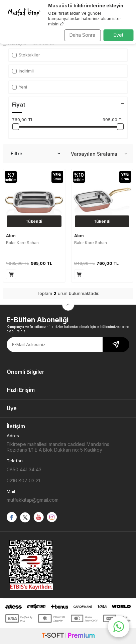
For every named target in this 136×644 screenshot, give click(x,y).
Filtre (35, 154)
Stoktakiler (26, 55)
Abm (11, 236)
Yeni (20, 87)
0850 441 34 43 (24, 469)
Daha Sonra (82, 35)
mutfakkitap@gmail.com (33, 500)
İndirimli (23, 71)
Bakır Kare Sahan (22, 243)
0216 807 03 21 (23, 480)
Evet (118, 35)
